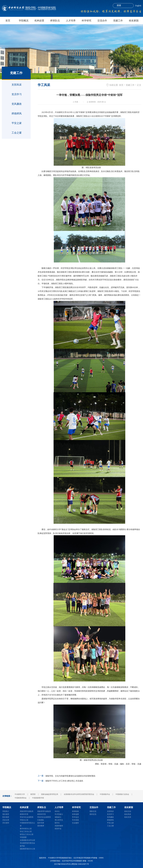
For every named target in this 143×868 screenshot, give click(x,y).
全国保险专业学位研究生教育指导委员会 (79, 794)
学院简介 (6, 811)
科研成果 (75, 814)
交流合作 (102, 21)
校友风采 (128, 814)
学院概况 (24, 21)
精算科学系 (24, 814)
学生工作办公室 (26, 832)
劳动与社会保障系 (27, 817)
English (138, 6)
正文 (139, 85)
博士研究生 (59, 820)
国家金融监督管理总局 (50, 794)
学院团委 (23, 837)
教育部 (33, 794)
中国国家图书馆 (38, 798)
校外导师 (41, 823)
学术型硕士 (59, 814)
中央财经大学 (20, 794)
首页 (8, 21)
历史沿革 (6, 820)
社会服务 (75, 823)
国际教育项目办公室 (27, 849)
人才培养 (71, 21)
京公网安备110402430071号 (79, 864)
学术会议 (75, 817)
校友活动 (128, 811)
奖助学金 (58, 829)
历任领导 (6, 823)
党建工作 (118, 21)
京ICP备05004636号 (61, 864)
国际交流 (93, 811)
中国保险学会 (105, 794)
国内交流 (93, 814)
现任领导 (6, 814)
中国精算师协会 (21, 798)
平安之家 (17, 123)
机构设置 (39, 21)
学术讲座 (75, 820)
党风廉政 (17, 104)
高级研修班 (59, 826)
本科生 (57, 811)
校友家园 (134, 21)
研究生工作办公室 (27, 834)
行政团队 (41, 820)
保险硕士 (58, 817)
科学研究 (87, 21)
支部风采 (17, 85)
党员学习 (17, 94)
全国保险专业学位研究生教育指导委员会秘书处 (27, 843)
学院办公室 (24, 820)
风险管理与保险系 (27, 811)
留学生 (57, 823)
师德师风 (17, 114)
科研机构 (75, 811)
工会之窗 (17, 133)
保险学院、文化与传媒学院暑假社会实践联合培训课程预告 (70, 776)
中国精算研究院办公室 (27, 824)
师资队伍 (55, 21)
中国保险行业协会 (122, 794)
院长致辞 (6, 817)
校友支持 (128, 817)
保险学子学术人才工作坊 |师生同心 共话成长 (64, 781)
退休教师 (41, 826)
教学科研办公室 (26, 829)
